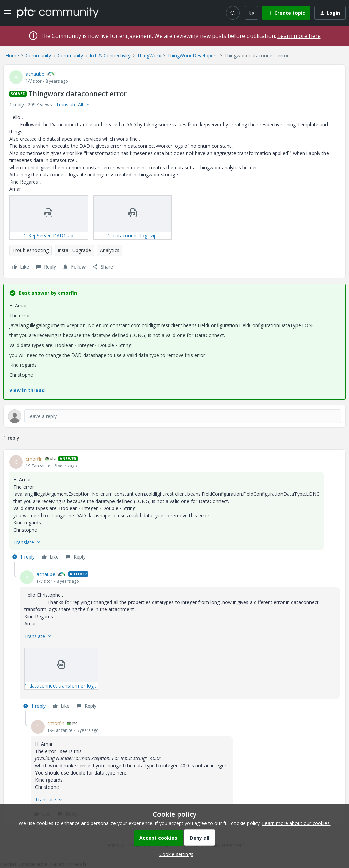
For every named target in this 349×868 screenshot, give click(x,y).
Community (38, 55)
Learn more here (299, 36)
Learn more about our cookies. (296, 823)
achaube (35, 74)
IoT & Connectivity (110, 55)
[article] (174, 509)
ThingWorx (149, 55)
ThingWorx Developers (193, 55)
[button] (7, 14)
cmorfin (34, 459)
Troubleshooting (31, 250)
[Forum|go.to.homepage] (58, 13)
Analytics (110, 250)
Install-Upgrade (74, 250)
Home (12, 55)
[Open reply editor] (174, 416)
